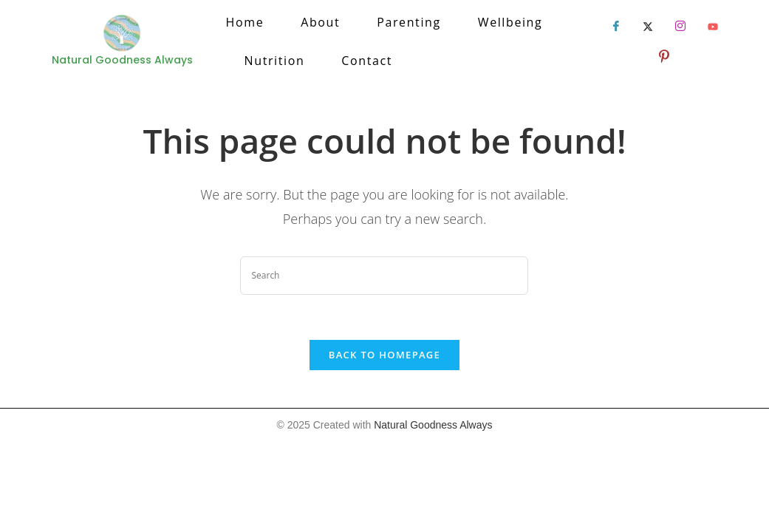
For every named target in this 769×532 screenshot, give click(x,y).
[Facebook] (616, 27)
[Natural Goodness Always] (122, 34)
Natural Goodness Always (433, 425)
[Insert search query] (384, 276)
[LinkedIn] (680, 27)
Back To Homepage (384, 355)
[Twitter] (648, 27)
